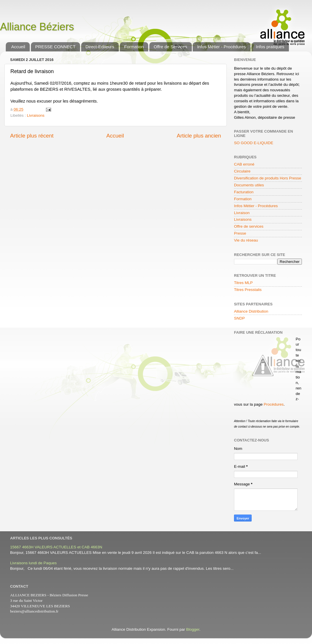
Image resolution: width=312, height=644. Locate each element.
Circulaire (242, 171)
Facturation (244, 192)
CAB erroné (244, 164)
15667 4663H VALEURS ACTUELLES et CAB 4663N (56, 547)
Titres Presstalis (248, 290)
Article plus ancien (199, 136)
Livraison (242, 213)
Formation (134, 47)
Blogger (193, 629)
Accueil (18, 47)
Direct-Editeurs (100, 47)
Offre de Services (170, 47)
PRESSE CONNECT (55, 47)
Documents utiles (249, 185)
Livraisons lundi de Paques (33, 563)
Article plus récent (32, 136)
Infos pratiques (270, 47)
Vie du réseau (246, 240)
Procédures (274, 404)
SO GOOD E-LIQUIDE (254, 143)
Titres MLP (243, 283)
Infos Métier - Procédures (221, 47)
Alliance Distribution (251, 311)
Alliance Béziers (37, 27)
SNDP (239, 318)
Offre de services (249, 226)
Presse (240, 233)
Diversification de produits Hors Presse (268, 178)
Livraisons (36, 115)
